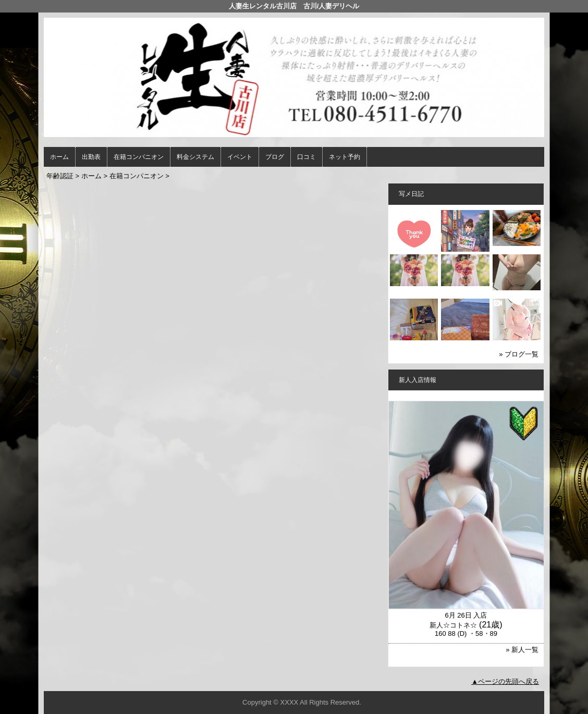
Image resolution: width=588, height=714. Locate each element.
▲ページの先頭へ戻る (505, 681)
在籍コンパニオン (139, 157)
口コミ (307, 157)
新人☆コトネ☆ (453, 625)
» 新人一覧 (522, 650)
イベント (240, 157)
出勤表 (91, 157)
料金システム (195, 157)
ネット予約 (345, 157)
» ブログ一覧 (519, 354)
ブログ (275, 157)
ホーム (59, 157)
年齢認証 (60, 176)
